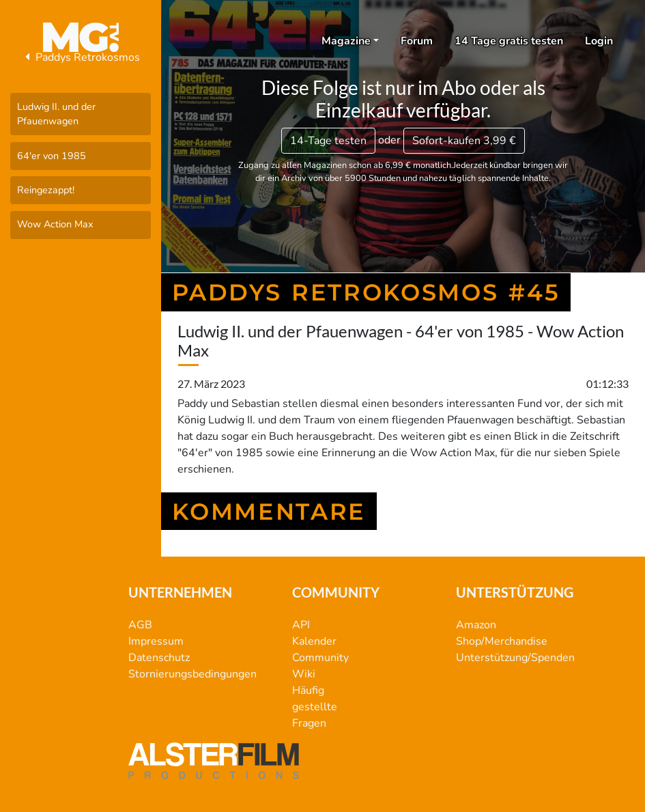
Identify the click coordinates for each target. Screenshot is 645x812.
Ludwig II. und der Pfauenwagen (56, 114)
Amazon (476, 625)
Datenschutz (159, 658)
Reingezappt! (46, 190)
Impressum (156, 641)
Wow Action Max (55, 224)
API (301, 625)
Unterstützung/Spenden (515, 658)
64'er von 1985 (52, 156)
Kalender (314, 641)
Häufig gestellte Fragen (315, 707)
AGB (140, 625)
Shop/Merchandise (502, 641)
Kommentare (269, 511)
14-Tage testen (328, 141)
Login (599, 41)
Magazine (346, 41)
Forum (417, 41)
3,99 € (464, 141)
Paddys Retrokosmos (81, 57)
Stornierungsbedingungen (192, 674)
